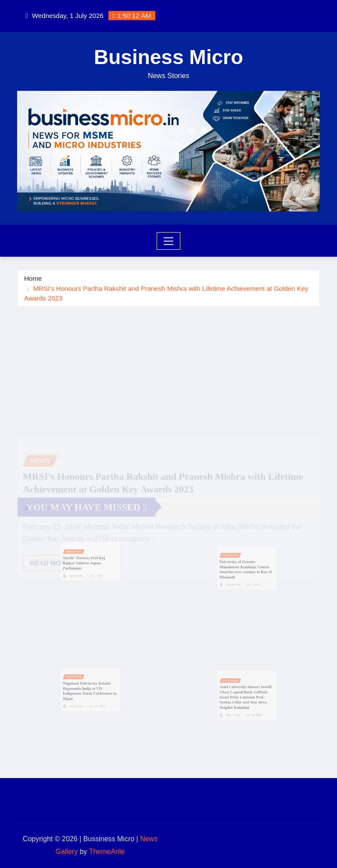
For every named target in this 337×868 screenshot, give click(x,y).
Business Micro (168, 57)
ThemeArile (107, 852)
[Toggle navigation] (169, 241)
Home (33, 279)
